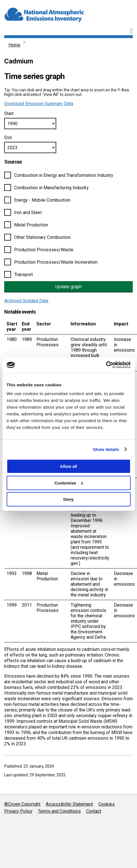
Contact (94, 811)
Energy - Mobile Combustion (42, 200)
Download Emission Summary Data (39, 104)
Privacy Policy (18, 811)
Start (9, 114)
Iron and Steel (28, 212)
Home (14, 45)
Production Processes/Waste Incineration (56, 262)
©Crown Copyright (22, 804)
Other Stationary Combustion (42, 237)
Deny (68, 499)
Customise (69, 483)
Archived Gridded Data (26, 301)
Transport (23, 275)
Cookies (106, 804)
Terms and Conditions (59, 811)
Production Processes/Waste (44, 250)
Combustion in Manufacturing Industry (51, 188)
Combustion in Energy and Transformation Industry (64, 175)
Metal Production (31, 225)
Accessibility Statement (69, 804)
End (8, 137)
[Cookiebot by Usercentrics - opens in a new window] (106, 365)
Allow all (68, 466)
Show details (106, 449)
